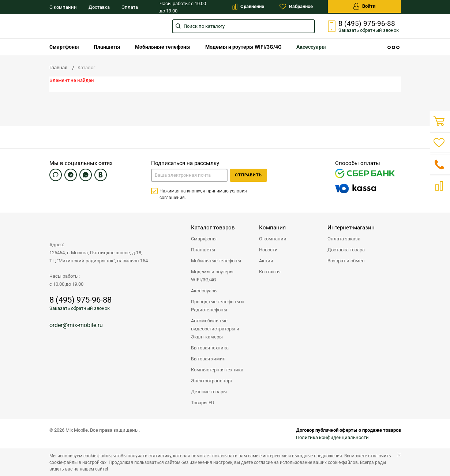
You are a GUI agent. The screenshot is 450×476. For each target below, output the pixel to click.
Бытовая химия (208, 359)
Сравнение (248, 7)
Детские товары (209, 392)
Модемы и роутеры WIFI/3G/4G (243, 47)
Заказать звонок (369, 30)
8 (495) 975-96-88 (367, 24)
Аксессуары (311, 47)
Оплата (130, 7)
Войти (364, 6)
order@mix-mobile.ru (76, 325)
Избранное (296, 7)
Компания (272, 228)
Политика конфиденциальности (332, 437)
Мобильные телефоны (163, 47)
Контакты (270, 272)
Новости (268, 250)
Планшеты (107, 47)
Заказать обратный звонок (80, 308)
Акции (266, 261)
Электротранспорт (212, 381)
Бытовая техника (210, 348)
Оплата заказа (344, 239)
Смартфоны (64, 47)
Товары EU (202, 403)
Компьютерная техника (217, 370)
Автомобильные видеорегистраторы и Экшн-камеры (215, 329)
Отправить (248, 175)
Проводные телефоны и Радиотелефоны (217, 306)
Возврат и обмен (346, 261)
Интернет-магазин (351, 228)
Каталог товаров (213, 228)
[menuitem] (64, 47)
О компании (63, 7)
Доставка (99, 7)
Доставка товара (346, 250)
